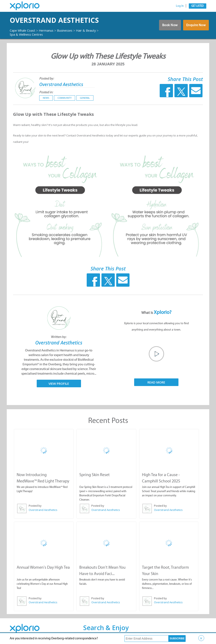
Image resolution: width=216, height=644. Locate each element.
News (46, 98)
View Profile (59, 383)
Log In (180, 6)
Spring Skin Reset (94, 474)
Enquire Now (195, 26)
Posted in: (46, 92)
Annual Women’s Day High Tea (43, 567)
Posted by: (47, 78)
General (85, 98)
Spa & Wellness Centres (28, 34)
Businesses (71, 30)
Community (65, 98)
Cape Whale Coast (24, 30)
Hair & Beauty (95, 30)
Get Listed (198, 6)
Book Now (167, 26)
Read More (156, 382)
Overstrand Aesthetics (64, 20)
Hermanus (50, 30)
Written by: (59, 337)
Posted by (35, 505)
